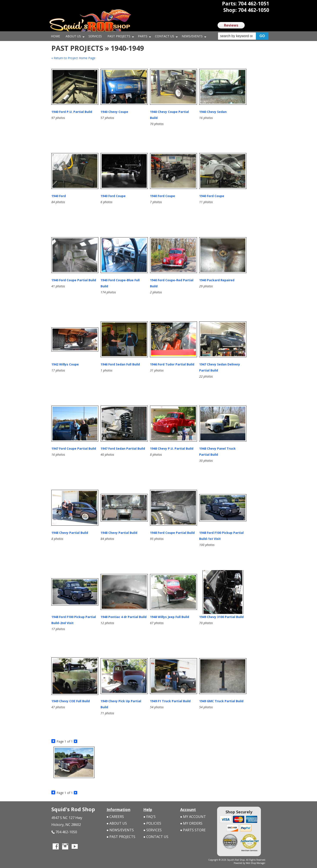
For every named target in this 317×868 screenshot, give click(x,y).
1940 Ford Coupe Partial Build (74, 280)
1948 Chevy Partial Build (70, 533)
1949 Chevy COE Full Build (71, 701)
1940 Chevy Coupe (114, 112)
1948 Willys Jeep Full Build (170, 617)
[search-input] (237, 36)
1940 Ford (59, 196)
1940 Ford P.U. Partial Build (72, 112)
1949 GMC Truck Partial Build (221, 701)
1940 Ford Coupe (113, 196)
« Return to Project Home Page (73, 58)
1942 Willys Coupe (65, 364)
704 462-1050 (64, 832)
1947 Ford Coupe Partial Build (74, 448)
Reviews (231, 25)
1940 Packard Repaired (217, 280)
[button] (243, 36)
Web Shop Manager (255, 863)
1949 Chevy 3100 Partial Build (221, 617)
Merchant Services (249, 851)
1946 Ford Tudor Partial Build (172, 364)
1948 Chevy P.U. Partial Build (172, 448)
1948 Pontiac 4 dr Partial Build (124, 617)
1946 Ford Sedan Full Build (120, 364)
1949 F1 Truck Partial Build (170, 701)
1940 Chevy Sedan (213, 112)
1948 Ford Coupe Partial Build (172, 533)
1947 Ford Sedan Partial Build (123, 448)
